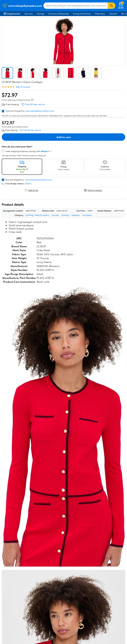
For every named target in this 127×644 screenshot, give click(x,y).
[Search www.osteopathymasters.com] (76, 6)
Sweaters (76, 215)
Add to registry (93, 190)
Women (55, 215)
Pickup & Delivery (82, 14)
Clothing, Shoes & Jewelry (37, 215)
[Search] (112, 6)
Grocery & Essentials (59, 14)
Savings (41, 14)
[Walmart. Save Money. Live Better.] (22, 6)
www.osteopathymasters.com (40, 111)
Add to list (31, 190)
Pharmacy (100, 14)
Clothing (65, 215)
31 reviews (25, 87)
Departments (12, 14)
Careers (113, 14)
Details (28, 184)
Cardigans (87, 215)
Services (29, 14)
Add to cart (64, 137)
